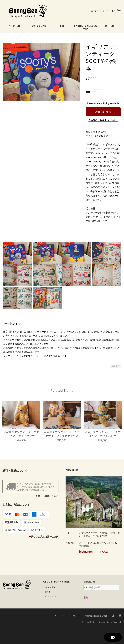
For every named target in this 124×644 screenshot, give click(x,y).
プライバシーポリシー (71, 616)
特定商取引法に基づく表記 (96, 616)
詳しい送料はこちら (48, 496)
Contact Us (51, 596)
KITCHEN (14, 26)
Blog (106, 11)
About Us (96, 11)
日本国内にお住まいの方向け (103, 120)
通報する (116, 366)
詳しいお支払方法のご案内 (45, 537)
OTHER (110, 26)
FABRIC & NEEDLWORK (86, 27)
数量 (88, 92)
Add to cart (103, 112)
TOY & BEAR (38, 26)
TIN (62, 26)
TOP (55, 616)
